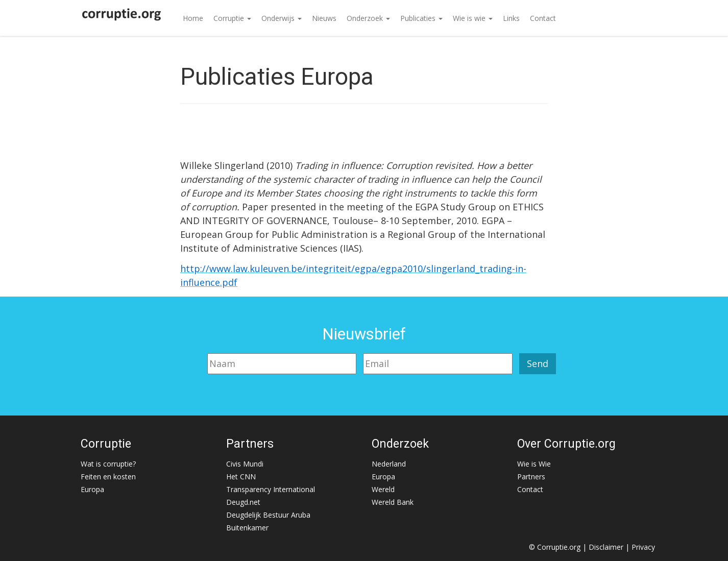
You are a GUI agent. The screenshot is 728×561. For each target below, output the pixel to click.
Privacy (643, 547)
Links (511, 18)
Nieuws (324, 18)
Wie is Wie (534, 464)
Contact (543, 18)
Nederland (389, 464)
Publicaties (421, 18)
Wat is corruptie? (108, 464)
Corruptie (232, 18)
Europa (92, 489)
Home (193, 18)
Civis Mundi (245, 464)
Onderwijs (282, 18)
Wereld (383, 489)
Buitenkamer (247, 528)
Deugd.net (243, 502)
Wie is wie (473, 18)
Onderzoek (368, 18)
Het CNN (241, 477)
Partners (531, 477)
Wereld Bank (393, 502)
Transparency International (271, 489)
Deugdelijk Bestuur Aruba (268, 515)
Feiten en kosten (108, 477)
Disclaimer (606, 547)
